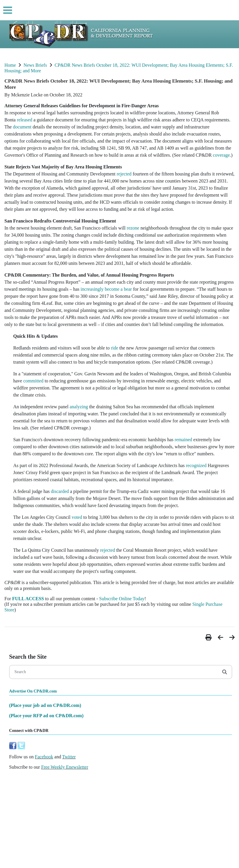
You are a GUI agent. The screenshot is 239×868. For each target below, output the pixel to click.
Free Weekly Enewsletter (65, 767)
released (24, 120)
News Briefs (35, 65)
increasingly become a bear (106, 289)
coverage (221, 155)
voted (77, 517)
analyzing (79, 407)
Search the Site (28, 657)
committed (33, 381)
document (22, 127)
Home (10, 65)
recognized (196, 465)
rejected (124, 174)
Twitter (69, 757)
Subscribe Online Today (122, 599)
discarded (60, 491)
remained (183, 440)
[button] (209, 637)
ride (115, 348)
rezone (133, 228)
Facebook (44, 757)
